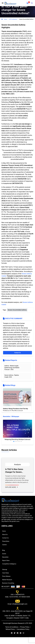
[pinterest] (21, 633)
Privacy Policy (25, 627)
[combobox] (32, 3)
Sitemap (5, 569)
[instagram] (23, 633)
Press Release (7, 576)
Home (5, 19)
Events (5, 554)
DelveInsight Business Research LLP (15, 623)
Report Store (7, 560)
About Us (6, 535)
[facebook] (18, 633)
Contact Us (17, 353)
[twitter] (15, 633)
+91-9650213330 (24, 597)
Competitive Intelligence (10, 564)
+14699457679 (19, 595)
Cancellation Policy (23, 629)
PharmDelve (7, 541)
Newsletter (6, 557)
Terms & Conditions (12, 627)
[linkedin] (12, 633)
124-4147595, (13, 597)
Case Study (6, 573)
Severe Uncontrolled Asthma (17, 310)
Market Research (8, 580)
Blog (4, 550)
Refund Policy (10, 629)
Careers (5, 545)
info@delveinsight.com (20, 604)
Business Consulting (9, 583)
